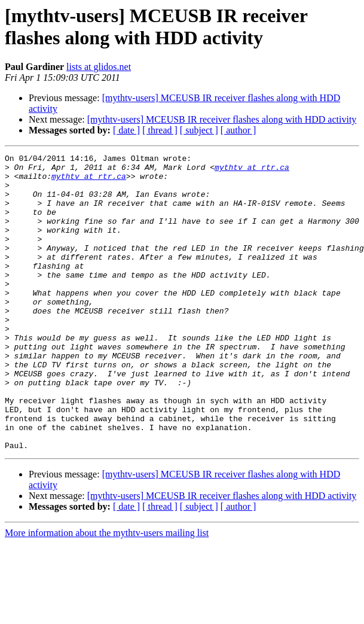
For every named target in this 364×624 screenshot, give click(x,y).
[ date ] (126, 130)
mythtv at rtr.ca (252, 171)
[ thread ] (160, 130)
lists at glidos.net (99, 67)
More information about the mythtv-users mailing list (107, 592)
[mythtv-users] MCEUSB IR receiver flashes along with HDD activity (222, 119)
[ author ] (238, 130)
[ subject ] (199, 130)
